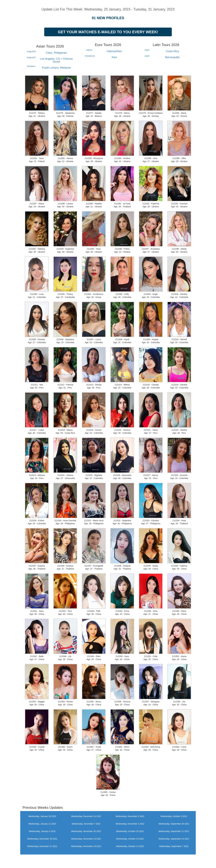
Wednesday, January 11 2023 (42, 824)
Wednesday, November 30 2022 (86, 831)
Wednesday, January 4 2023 (42, 831)
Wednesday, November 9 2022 (130, 816)
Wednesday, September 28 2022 (174, 824)
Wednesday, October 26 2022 (130, 831)
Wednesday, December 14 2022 (86, 816)
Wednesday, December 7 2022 (86, 824)
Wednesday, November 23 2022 (86, 839)
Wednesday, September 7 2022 (174, 846)
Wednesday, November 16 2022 (86, 846)
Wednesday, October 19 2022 (130, 839)
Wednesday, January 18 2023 (42, 816)
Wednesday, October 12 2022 (130, 846)
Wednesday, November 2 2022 (130, 824)
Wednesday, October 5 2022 (174, 816)
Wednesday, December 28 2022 (42, 839)
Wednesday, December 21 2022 (42, 846)
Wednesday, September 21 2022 (174, 831)
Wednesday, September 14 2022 (174, 839)
